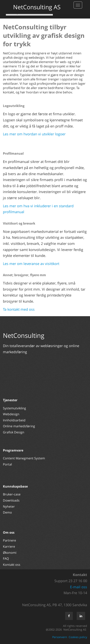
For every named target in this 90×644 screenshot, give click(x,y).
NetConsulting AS (37, 7)
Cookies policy (78, 637)
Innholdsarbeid (14, 420)
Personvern (60, 637)
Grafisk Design (14, 432)
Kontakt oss (12, 565)
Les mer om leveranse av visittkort (31, 264)
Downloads (11, 500)
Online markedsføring (19, 426)
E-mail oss (79, 587)
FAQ (6, 559)
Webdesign (11, 414)
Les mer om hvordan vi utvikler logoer (34, 134)
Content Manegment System (24, 458)
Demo (7, 512)
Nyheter (9, 506)
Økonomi (10, 553)
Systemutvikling (14, 408)
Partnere (9, 540)
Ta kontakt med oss (19, 309)
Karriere (9, 546)
